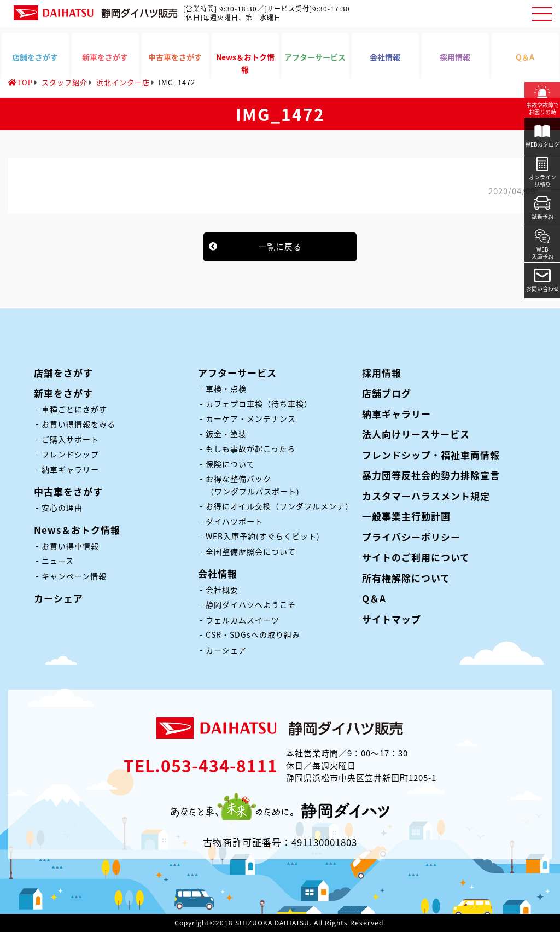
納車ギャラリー (70, 469)
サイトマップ (392, 619)
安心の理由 (62, 508)
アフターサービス (237, 373)
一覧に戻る (280, 247)
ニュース (58, 561)
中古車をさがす (68, 491)
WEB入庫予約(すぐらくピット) (263, 536)
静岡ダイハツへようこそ (251, 604)
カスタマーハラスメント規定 (426, 496)
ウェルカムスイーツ (243, 620)
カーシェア (59, 598)
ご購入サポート (70, 439)
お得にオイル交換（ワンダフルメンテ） (279, 506)
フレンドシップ (70, 454)
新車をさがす (63, 393)
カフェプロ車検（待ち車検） (259, 404)
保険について (230, 464)
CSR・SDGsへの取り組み (253, 634)
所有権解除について (406, 578)
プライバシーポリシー (411, 537)
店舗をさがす (63, 373)
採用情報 (382, 373)
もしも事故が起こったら (250, 448)
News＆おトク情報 (77, 530)
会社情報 (218, 573)
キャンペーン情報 (74, 576)
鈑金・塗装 (226, 434)
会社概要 (222, 590)
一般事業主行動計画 (406, 516)
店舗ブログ (387, 393)
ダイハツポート (234, 521)
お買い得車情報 (70, 546)
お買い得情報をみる (78, 424)
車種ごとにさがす (74, 409)
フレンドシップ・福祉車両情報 (431, 455)
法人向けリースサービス (416, 434)
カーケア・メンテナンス (251, 418)
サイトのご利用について (416, 557)
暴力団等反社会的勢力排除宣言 (431, 475)
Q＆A (374, 598)
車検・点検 (226, 388)
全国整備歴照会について (251, 551)
